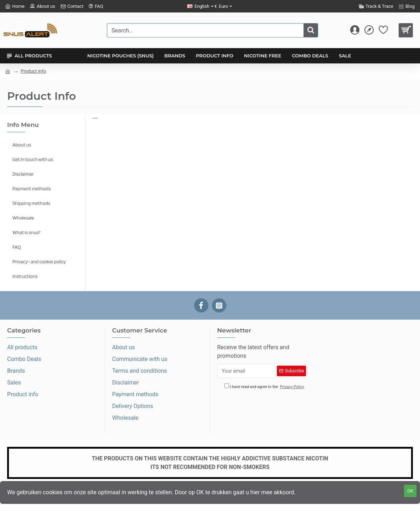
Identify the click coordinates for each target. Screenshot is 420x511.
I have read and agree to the (265, 387)
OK (410, 491)
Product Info (33, 71)
